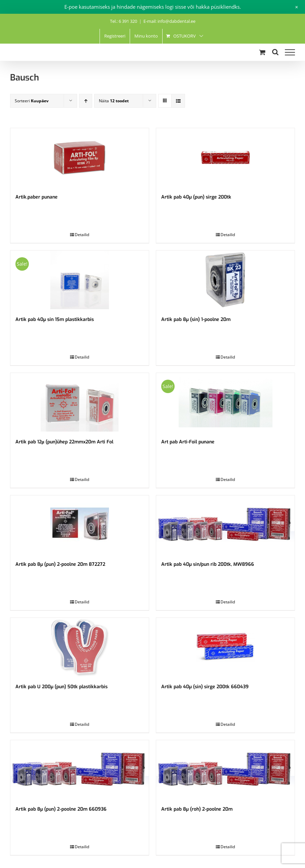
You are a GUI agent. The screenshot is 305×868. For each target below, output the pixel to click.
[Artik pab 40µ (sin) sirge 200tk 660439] (225, 647)
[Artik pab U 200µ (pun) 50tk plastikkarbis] (80, 647)
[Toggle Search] (275, 52)
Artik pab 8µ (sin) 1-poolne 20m (196, 319)
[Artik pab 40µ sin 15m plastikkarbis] (80, 280)
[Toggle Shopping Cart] (262, 52)
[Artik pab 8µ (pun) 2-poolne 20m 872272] (80, 525)
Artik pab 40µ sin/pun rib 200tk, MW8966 (208, 564)
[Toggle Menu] (290, 52)
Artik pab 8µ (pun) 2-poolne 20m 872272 (60, 564)
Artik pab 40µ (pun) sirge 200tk (196, 197)
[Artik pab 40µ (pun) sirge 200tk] (225, 157)
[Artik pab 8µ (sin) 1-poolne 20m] (225, 280)
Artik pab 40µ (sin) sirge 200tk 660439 (205, 687)
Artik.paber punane (37, 197)
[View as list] (178, 101)
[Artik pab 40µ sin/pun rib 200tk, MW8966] (225, 525)
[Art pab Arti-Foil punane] (225, 402)
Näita (114, 101)
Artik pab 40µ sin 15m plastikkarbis (55, 319)
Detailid (82, 235)
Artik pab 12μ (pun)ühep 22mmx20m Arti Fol (64, 442)
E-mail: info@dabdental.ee (169, 21)
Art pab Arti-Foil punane (188, 442)
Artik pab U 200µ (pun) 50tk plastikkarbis (62, 687)
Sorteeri (32, 101)
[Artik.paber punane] (80, 157)
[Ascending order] (86, 101)
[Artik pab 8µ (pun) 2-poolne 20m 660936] (80, 770)
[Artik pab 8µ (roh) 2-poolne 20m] (225, 770)
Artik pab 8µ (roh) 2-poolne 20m (197, 809)
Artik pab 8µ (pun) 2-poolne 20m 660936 (61, 809)
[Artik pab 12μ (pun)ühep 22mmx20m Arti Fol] (80, 402)
